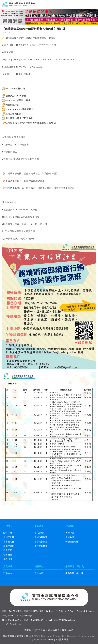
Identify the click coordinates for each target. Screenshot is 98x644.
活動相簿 (8, 573)
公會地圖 (8, 554)
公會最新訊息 (41, 541)
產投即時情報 (41, 546)
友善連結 (39, 573)
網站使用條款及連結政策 (61, 630)
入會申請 (70, 533)
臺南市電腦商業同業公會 (16, 636)
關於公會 (8, 533)
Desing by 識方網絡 (58, 639)
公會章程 (8, 550)
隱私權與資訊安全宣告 (36, 630)
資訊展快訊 (40, 533)
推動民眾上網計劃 (74, 573)
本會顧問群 (9, 541)
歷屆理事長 (9, 546)
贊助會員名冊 (72, 541)
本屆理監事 (9, 537)
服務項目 (8, 559)
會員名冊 (70, 537)
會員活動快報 (41, 537)
